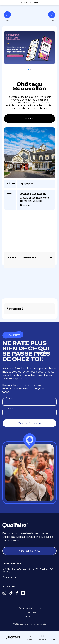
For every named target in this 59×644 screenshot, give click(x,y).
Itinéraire (25, 205)
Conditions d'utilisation (29, 612)
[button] (28, 70)
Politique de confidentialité (30, 608)
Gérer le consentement (30, 2)
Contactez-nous (11, 577)
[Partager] (52, 16)
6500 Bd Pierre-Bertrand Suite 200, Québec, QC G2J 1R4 (28, 571)
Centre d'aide (29, 617)
